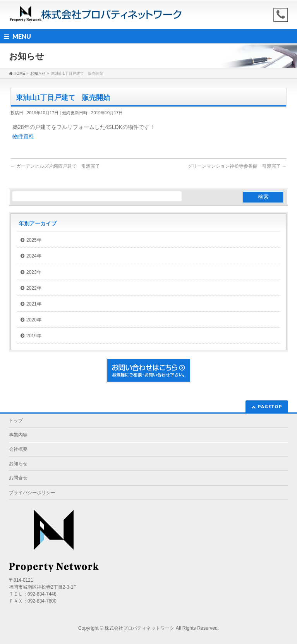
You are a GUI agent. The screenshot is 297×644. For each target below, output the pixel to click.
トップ (16, 421)
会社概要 (18, 449)
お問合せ (18, 478)
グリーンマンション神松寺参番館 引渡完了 (237, 166)
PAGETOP (270, 406)
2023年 (34, 272)
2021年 (34, 304)
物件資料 (23, 136)
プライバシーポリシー (32, 493)
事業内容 (18, 435)
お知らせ (18, 464)
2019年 (34, 336)
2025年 (34, 240)
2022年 (34, 288)
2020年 (34, 320)
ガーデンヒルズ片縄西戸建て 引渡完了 (55, 166)
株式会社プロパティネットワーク (139, 628)
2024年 (34, 256)
